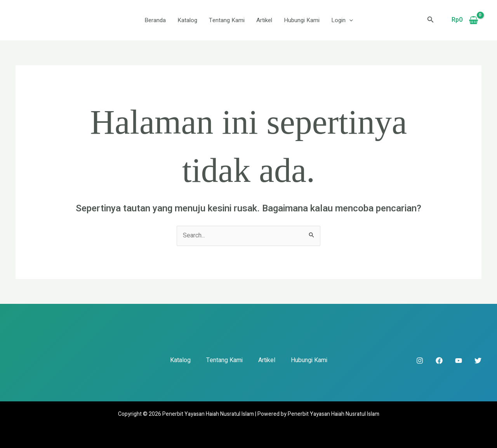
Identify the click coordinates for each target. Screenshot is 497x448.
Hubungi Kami (302, 20)
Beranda (155, 20)
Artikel (264, 20)
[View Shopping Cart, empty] (465, 20)
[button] (349, 20)
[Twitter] (478, 361)
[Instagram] (420, 361)
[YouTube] (459, 361)
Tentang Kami (227, 20)
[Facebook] (439, 361)
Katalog (187, 20)
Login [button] (342, 20)
